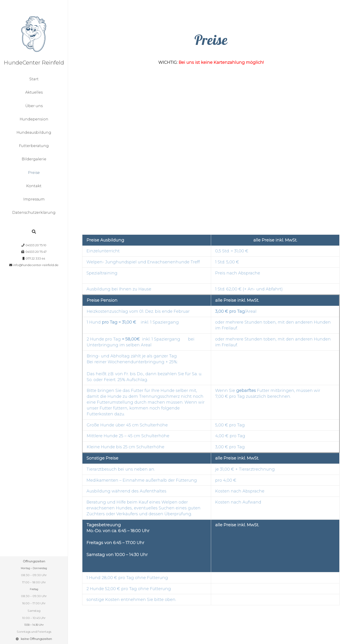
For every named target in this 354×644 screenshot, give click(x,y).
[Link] (34, 34)
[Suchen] (34, 232)
